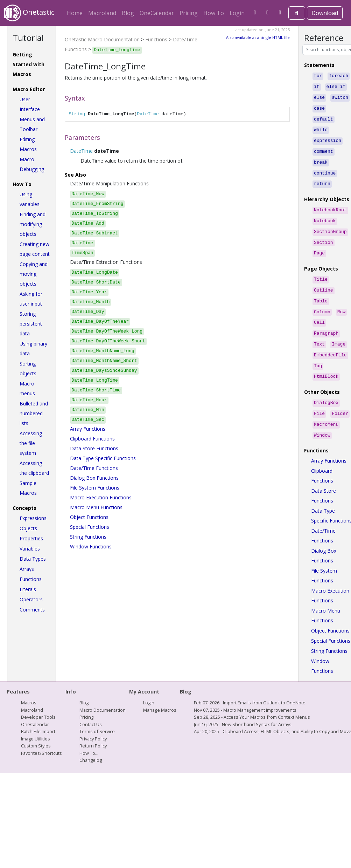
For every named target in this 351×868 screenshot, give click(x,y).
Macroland (102, 13)
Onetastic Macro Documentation (102, 39)
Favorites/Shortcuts (41, 732)
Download (325, 13)
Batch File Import (38, 710)
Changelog (91, 739)
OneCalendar (157, 13)
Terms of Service (97, 710)
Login (237, 13)
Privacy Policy (93, 718)
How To (214, 13)
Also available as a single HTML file (258, 37)
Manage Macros (160, 689)
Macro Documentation (103, 689)
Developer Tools (38, 696)
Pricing (189, 13)
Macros (29, 682)
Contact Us (91, 703)
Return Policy (93, 725)
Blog (128, 13)
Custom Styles (36, 725)
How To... (89, 732)
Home (75, 13)
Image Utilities (36, 718)
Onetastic (29, 13)
